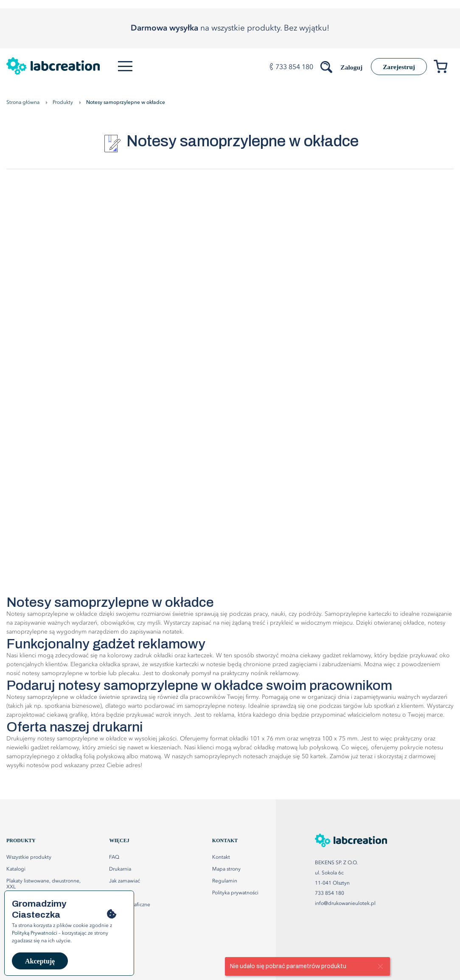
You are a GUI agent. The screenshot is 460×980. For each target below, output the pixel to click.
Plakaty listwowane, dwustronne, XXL (43, 884)
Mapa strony (226, 869)
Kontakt (221, 857)
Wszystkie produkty (29, 857)
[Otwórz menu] (126, 66)
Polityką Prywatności (35, 933)
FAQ (114, 857)
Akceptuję (40, 961)
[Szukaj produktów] (324, 65)
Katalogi (16, 869)
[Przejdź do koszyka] (444, 68)
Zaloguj (348, 67)
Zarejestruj (398, 67)
